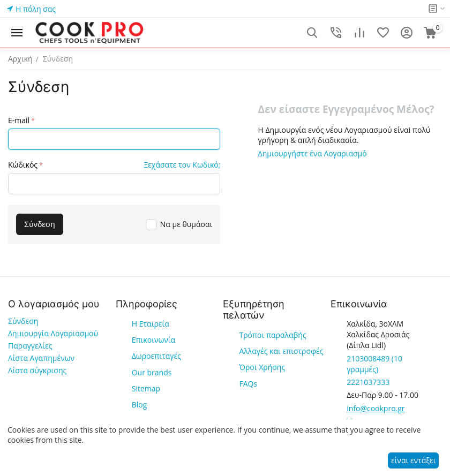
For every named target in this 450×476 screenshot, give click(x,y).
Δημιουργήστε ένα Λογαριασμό (313, 153)
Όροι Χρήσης (262, 367)
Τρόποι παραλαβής (272, 335)
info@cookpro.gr (376, 408)
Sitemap (146, 388)
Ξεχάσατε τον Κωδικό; (182, 165)
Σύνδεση (23, 321)
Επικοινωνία (153, 340)
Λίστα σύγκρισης (37, 370)
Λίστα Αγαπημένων (41, 358)
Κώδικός (23, 165)
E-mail (19, 120)
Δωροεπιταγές (156, 356)
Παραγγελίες (30, 346)
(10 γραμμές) (374, 364)
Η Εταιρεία (151, 324)
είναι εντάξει (413, 460)
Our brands (152, 372)
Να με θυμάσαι (179, 224)
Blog (140, 405)
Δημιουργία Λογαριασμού (53, 333)
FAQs (248, 384)
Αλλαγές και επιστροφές (281, 351)
